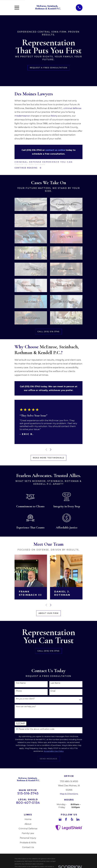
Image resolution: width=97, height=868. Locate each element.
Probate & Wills (28, 843)
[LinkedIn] (78, 820)
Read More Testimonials (48, 458)
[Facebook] (66, 820)
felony (54, 116)
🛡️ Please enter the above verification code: (35, 730)
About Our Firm (48, 614)
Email (53, 691)
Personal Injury (28, 838)
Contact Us (28, 848)
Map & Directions (69, 794)
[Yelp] (72, 820)
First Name (21, 684)
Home (28, 820)
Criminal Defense (28, 829)
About (28, 824)
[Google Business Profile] (60, 820)
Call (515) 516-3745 (48, 332)
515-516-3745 (28, 794)
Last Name (55, 684)
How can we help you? (26, 707)
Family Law (28, 834)
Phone (19, 691)
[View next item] (51, 450)
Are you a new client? (25, 699)
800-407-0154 (28, 803)
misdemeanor (22, 116)
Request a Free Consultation (48, 68)
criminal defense (72, 108)
